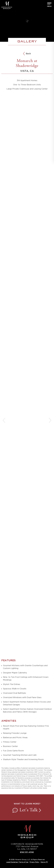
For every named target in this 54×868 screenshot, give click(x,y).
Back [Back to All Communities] (27, 54)
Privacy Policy (34, 862)
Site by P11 (44, 862)
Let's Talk (27, 810)
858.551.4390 (27, 852)
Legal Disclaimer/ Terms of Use (17, 862)
